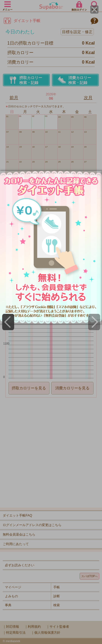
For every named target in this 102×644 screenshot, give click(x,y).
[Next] (94, 322)
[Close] (94, 10)
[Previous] (8, 322)
